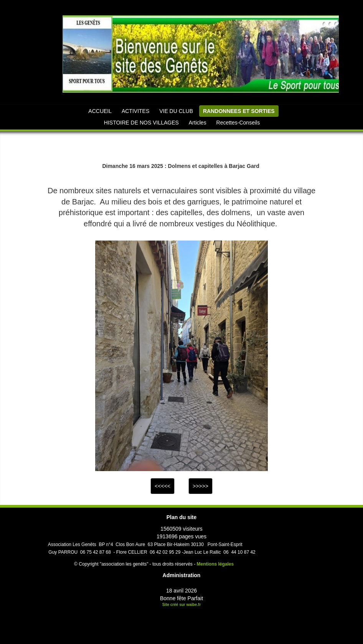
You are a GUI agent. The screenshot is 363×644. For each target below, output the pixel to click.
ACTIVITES (135, 111)
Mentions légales (215, 564)
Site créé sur (182, 605)
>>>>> (200, 486)
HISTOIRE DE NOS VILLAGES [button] (141, 123)
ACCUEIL (100, 111)
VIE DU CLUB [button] (176, 111)
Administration (182, 575)
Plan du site (182, 517)
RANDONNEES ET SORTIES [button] (239, 111)
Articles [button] (198, 123)
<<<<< (163, 486)
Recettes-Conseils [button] (238, 123)
